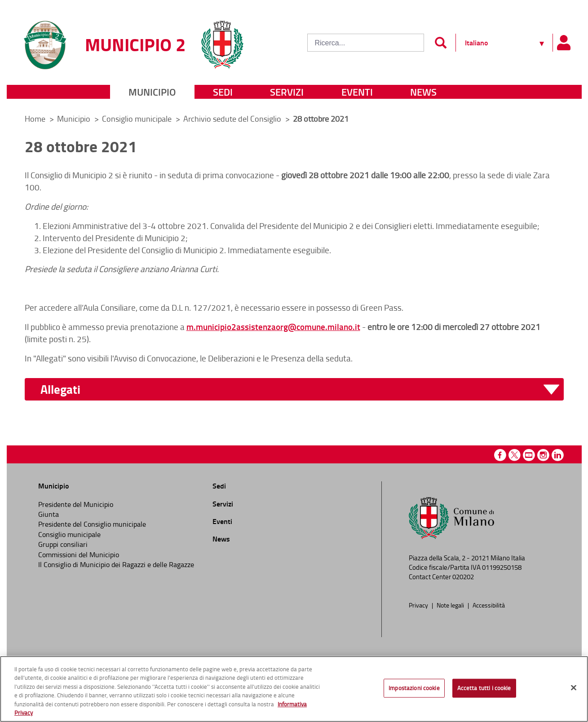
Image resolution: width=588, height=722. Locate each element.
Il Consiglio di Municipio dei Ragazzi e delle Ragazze (116, 564)
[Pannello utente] (564, 43)
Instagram (543, 455)
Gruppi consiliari (63, 544)
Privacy (419, 605)
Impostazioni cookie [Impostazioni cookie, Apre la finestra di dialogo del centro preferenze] (414, 690)
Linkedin (558, 455)
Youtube (529, 455)
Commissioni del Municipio (79, 555)
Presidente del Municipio (76, 504)
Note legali (451, 605)
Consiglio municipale (138, 119)
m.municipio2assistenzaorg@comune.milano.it (273, 327)
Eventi (357, 92)
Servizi (287, 92)
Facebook (500, 455)
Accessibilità (489, 605)
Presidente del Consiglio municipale (92, 524)
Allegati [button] (60, 390)
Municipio (152, 92)
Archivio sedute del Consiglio (233, 119)
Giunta (49, 514)
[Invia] (441, 43)
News (423, 92)
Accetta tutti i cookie (484, 690)
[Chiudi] (574, 690)
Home (35, 119)
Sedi (223, 92)
